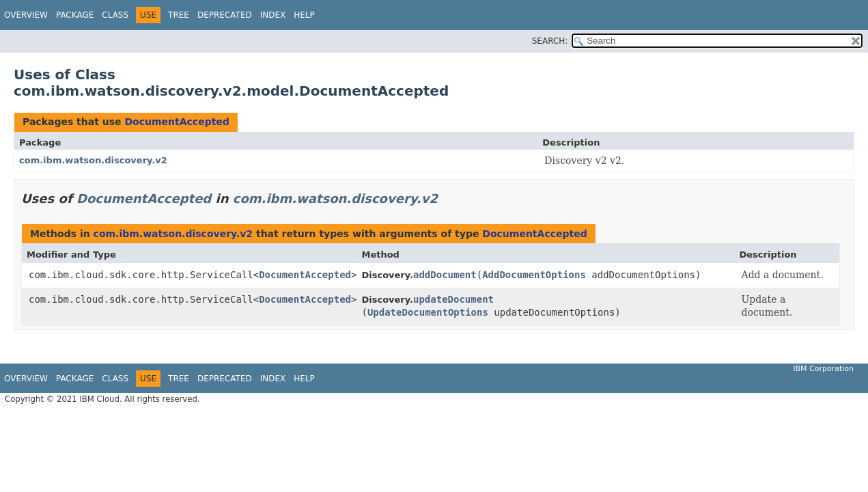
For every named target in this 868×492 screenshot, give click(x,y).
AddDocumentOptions (534, 275)
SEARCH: (550, 41)
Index (273, 15)
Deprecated (225, 15)
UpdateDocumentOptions (428, 312)
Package (75, 15)
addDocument (445, 275)
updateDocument (453, 299)
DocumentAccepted (177, 122)
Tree (179, 15)
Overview (26, 15)
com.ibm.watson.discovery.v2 (93, 160)
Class (115, 15)
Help (304, 15)
